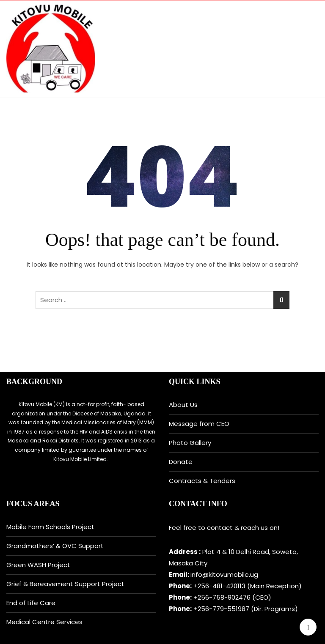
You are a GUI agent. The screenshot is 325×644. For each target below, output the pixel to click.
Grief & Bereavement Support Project (65, 584)
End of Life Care (31, 603)
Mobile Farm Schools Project (50, 527)
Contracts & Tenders (202, 481)
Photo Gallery (190, 443)
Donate (181, 462)
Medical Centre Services (44, 622)
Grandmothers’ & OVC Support (55, 546)
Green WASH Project (38, 565)
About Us (183, 405)
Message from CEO (199, 424)
